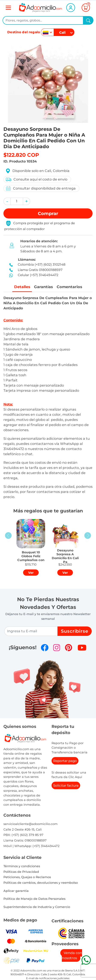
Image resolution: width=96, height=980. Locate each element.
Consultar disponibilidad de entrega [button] (41, 188)
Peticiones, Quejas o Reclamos (27, 877)
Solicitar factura (66, 785)
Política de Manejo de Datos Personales (34, 899)
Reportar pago (65, 761)
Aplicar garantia (16, 891)
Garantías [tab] (43, 287)
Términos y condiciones (22, 866)
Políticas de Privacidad (21, 872)
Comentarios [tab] (69, 287)
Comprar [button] (48, 213)
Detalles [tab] (22, 287)
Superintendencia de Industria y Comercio (37, 907)
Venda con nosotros (72, 955)
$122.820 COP (21, 155)
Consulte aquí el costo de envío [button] (36, 179)
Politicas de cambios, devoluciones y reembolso (41, 883)
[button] (7, 201)
